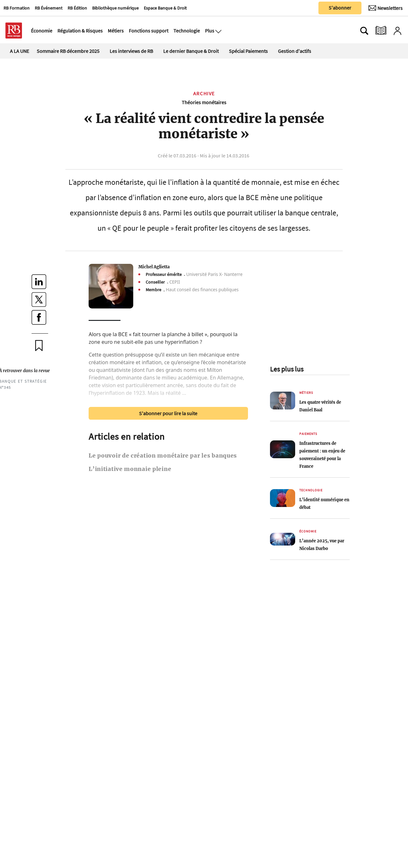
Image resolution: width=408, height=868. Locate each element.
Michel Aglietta (154, 267)
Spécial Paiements (248, 51)
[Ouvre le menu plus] (218, 31)
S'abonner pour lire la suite (168, 413)
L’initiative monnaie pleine (130, 469)
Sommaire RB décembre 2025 (68, 51)
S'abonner (340, 8)
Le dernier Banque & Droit (191, 51)
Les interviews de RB (131, 51)
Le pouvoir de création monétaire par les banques (163, 456)
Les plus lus (287, 369)
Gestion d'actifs (295, 51)
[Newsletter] (386, 8)
